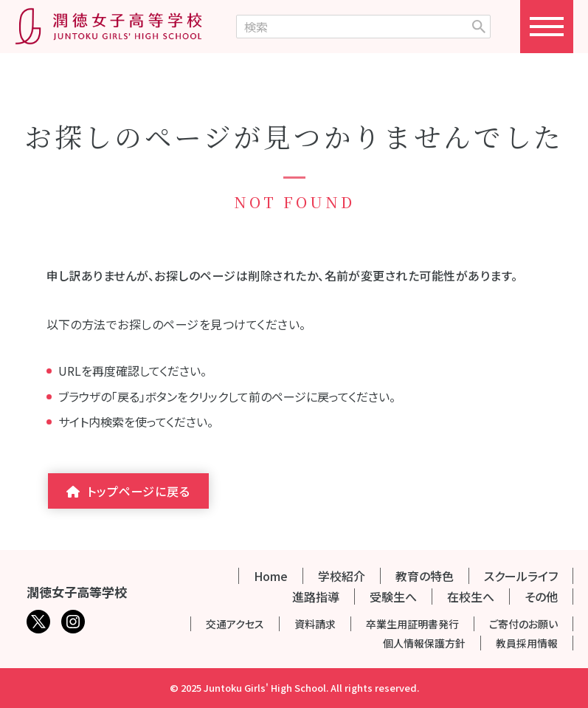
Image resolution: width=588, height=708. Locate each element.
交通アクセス (235, 624)
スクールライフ (521, 576)
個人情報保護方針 (424, 643)
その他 (541, 597)
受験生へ (393, 597)
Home (271, 576)
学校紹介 (342, 576)
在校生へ (471, 597)
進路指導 (316, 597)
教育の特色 (425, 576)
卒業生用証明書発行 (412, 624)
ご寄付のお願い (523, 624)
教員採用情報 (527, 643)
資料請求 (315, 624)
